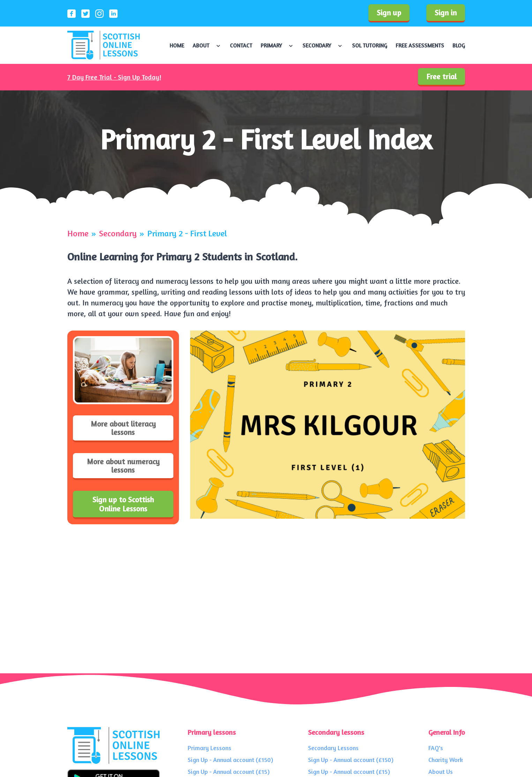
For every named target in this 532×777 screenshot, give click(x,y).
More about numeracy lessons (123, 466)
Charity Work (446, 760)
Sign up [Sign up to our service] (389, 13)
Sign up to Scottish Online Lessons (123, 504)
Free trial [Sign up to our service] (441, 76)
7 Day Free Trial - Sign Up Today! (114, 77)
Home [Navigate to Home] (177, 45)
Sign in (446, 13)
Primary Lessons (209, 748)
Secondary (118, 234)
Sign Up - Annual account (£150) (230, 760)
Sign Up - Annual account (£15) (229, 772)
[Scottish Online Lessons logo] (104, 45)
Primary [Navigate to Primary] (271, 45)
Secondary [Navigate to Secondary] (317, 45)
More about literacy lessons (123, 428)
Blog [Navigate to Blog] (459, 45)
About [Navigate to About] (201, 45)
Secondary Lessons (333, 748)
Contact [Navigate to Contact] (241, 45)
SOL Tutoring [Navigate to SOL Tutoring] (370, 45)
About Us (441, 772)
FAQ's (436, 748)
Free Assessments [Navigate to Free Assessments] (420, 45)
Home (78, 234)
